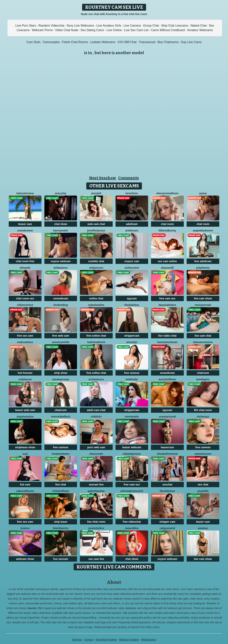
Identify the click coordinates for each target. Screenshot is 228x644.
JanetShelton (96, 528)
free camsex (132, 373)
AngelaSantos (25, 417)
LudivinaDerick (96, 342)
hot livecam (25, 373)
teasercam (167, 447)
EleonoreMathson (167, 193)
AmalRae (203, 528)
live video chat (167, 336)
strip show (61, 373)
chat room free (25, 261)
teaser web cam (25, 410)
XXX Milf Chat (127, 42)
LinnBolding (61, 305)
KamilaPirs (203, 379)
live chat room (96, 522)
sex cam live (96, 559)
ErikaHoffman (61, 491)
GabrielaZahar (96, 491)
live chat (61, 485)
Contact (89, 640)
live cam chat (203, 336)
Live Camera (132, 26)
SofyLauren (25, 379)
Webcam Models (129, 640)
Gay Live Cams (191, 42)
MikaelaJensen (132, 454)
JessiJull (96, 193)
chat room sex (25, 298)
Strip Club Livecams (175, 26)
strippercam (132, 336)
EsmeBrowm (25, 230)
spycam (132, 298)
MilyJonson (96, 268)
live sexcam (61, 559)
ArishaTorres (96, 379)
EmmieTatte (132, 417)
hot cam (25, 485)
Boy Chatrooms (168, 42)
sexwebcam (61, 298)
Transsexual (147, 42)
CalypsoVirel (167, 528)
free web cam (61, 336)
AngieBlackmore (203, 230)
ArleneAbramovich (132, 491)
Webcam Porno (42, 30)
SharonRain (96, 454)
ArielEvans (132, 230)
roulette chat (96, 261)
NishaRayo (203, 417)
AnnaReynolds (61, 342)
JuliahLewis (203, 268)
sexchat (167, 485)
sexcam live (96, 485)
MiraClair (132, 342)
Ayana (203, 193)
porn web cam (96, 447)
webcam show (25, 559)
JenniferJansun (96, 230)
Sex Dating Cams (92, 30)
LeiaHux (25, 528)
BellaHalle (132, 379)
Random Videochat (51, 26)
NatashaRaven (203, 454)
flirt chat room (203, 410)
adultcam (132, 224)
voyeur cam (132, 261)
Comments (129, 178)
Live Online (114, 30)
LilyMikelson (167, 491)
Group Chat (151, 26)
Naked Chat (199, 26)
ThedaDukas (132, 305)
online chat (96, 298)
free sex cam (25, 336)
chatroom (203, 373)
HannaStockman (167, 342)
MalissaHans (25, 342)
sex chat (203, 485)
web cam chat (96, 224)
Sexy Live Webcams (80, 26)
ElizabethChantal (167, 454)
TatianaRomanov (203, 342)
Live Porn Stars (26, 26)
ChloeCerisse (25, 305)
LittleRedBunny (167, 230)
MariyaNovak (203, 305)
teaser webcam (132, 447)
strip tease (61, 522)
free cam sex (167, 298)
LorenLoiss (132, 193)
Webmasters (149, 640)
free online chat (96, 336)
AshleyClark (132, 268)
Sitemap (77, 640)
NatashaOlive (96, 305)
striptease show (25, 447)
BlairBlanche (61, 528)
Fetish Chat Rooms (75, 42)
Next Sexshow (103, 178)
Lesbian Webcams (103, 42)
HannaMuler (61, 230)
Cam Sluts (33, 42)
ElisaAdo (25, 268)
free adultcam (203, 261)
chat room (167, 224)
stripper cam (167, 522)
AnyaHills (203, 491)
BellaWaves (61, 268)
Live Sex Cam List (136, 30)
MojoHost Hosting (106, 640)
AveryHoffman (167, 379)
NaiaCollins (132, 528)
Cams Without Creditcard (168, 30)
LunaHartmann (61, 454)
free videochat (132, 522)
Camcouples (51, 42)
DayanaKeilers (167, 305)
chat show (61, 224)
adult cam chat (96, 410)
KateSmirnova (25, 193)
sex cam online (167, 261)
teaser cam (25, 224)
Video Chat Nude (67, 30)
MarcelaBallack (61, 417)
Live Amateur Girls (109, 26)
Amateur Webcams (200, 30)
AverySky (61, 193)
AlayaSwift (167, 268)
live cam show (203, 298)
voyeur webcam (61, 261)
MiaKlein (96, 417)
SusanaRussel (167, 417)
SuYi (25, 454)
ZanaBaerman (61, 379)
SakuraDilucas (25, 491)
